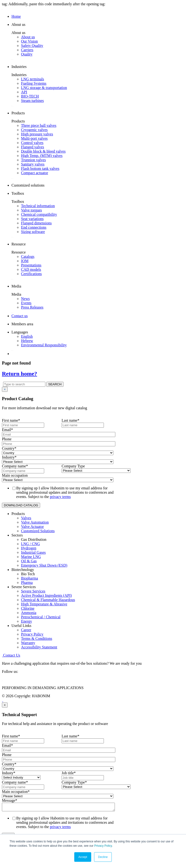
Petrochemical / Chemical (41, 617)
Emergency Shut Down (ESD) (44, 565)
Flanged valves (32, 147)
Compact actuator (35, 173)
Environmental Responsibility (44, 345)
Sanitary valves (33, 164)
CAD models (31, 269)
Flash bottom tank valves (40, 169)
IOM (25, 261)
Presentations (31, 265)
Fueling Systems (34, 83)
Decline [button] (103, 857)
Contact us (20, 316)
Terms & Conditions (37, 639)
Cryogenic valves (34, 130)
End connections (34, 227)
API (24, 92)
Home (16, 16)
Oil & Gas (29, 561)
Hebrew (27, 341)
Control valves (32, 143)
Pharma (27, 583)
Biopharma (29, 578)
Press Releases (32, 307)
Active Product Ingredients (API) (46, 595)
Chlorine (28, 608)
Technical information (38, 206)
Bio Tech (28, 574)
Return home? (19, 374)
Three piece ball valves (39, 125)
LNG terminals (32, 79)
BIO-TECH (30, 96)
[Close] (5, 389)
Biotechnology (23, 570)
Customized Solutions (38, 531)
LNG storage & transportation (44, 88)
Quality (27, 54)
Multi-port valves (34, 138)
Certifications (31, 274)
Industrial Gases (33, 552)
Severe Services (24, 587)
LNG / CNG (30, 544)
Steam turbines (32, 101)
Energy (27, 621)
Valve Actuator (32, 527)
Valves (26, 518)
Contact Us (11, 655)
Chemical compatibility (39, 214)
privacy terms (60, 497)
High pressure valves (37, 134)
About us (28, 37)
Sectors (17, 535)
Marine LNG (31, 557)
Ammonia (29, 613)
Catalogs (28, 257)
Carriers (27, 50)
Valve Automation (35, 522)
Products (18, 514)
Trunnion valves (33, 160)
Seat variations (32, 219)
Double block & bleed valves (43, 151)
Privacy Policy (103, 846)
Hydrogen (29, 548)
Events (26, 303)
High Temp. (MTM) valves (42, 156)
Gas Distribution (34, 539)
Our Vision (29, 41)
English (27, 336)
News (25, 299)
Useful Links (21, 626)
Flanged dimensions (36, 223)
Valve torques (32, 210)
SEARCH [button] (55, 384)
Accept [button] (83, 857)
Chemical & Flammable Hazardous (48, 600)
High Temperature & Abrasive (44, 604)
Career (26, 630)
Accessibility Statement (39, 647)
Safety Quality (32, 46)
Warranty (28, 643)
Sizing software (33, 232)
